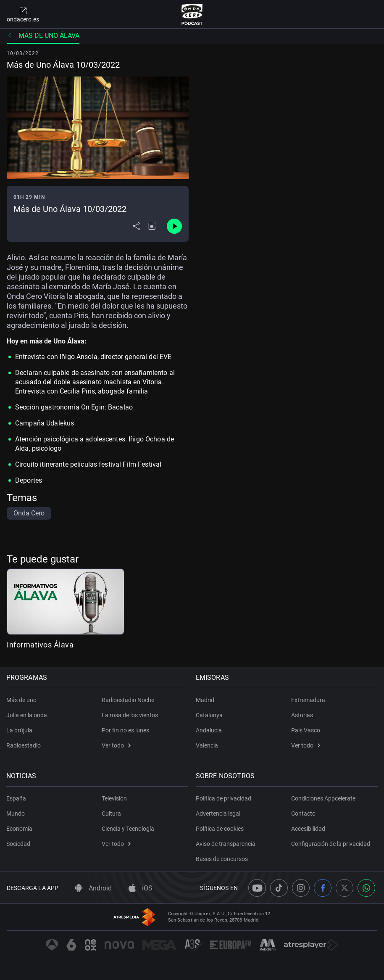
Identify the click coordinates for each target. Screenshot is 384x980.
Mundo (16, 814)
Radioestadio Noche (128, 700)
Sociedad (19, 844)
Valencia (207, 745)
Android (93, 888)
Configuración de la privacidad (331, 844)
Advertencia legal (218, 814)
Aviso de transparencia (226, 844)
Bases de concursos (222, 859)
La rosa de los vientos (130, 715)
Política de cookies (220, 829)
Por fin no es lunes (125, 730)
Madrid (205, 700)
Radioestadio (24, 745)
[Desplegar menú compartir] (136, 226)
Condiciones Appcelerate (323, 798)
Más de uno (22, 700)
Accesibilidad (308, 829)
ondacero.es (23, 14)
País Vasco (306, 730)
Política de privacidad (224, 798)
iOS (141, 888)
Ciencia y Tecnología (128, 829)
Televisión (114, 798)
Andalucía (209, 730)
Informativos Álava (40, 645)
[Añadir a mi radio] (153, 226)
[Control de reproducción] (174, 226)
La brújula (20, 730)
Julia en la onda (27, 715)
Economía (20, 829)
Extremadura (308, 700)
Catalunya (210, 715)
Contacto (303, 814)
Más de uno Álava (43, 36)
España (17, 798)
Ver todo (116, 745)
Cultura (111, 814)
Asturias (302, 715)
